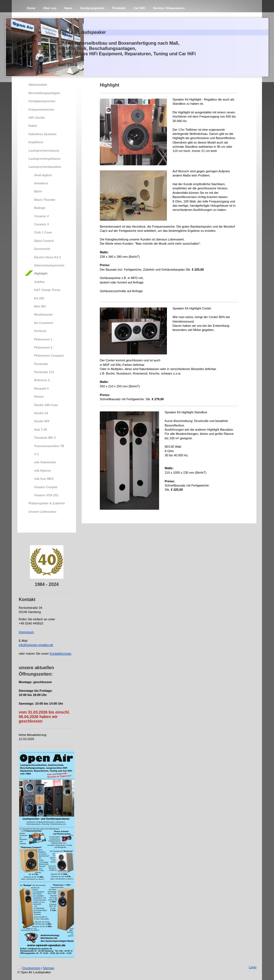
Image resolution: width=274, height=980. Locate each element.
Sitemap (48, 968)
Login (253, 967)
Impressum (26, 632)
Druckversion (29, 968)
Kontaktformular (61, 654)
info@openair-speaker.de (36, 645)
